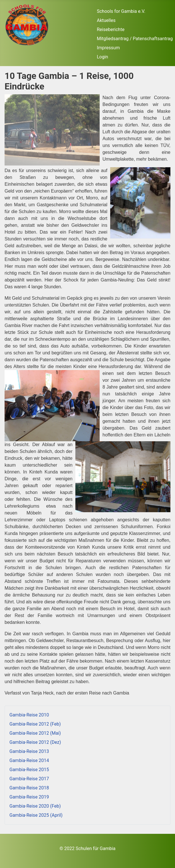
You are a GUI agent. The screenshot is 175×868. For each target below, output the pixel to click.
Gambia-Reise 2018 (29, 788)
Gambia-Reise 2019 (29, 797)
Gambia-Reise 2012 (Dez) (35, 742)
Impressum (108, 48)
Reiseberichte (111, 29)
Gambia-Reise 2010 (29, 715)
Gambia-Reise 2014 (29, 760)
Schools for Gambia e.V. (121, 11)
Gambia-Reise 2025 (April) (36, 815)
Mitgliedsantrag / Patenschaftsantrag (135, 39)
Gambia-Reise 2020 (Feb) (35, 806)
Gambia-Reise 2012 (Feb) (35, 724)
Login (102, 57)
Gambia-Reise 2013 (29, 751)
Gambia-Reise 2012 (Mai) (35, 733)
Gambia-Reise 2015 (29, 770)
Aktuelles (106, 20)
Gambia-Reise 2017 (29, 779)
